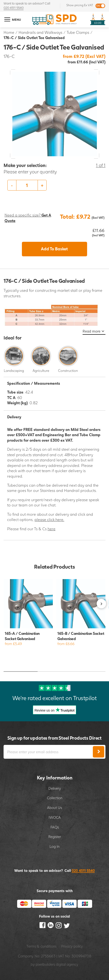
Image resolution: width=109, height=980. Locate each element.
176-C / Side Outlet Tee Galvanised (34, 38)
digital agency (67, 964)
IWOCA (55, 817)
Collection (55, 798)
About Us (54, 808)
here (52, 529)
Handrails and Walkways (40, 32)
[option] (54, 185)
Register (55, 837)
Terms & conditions (41, 946)
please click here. (49, 519)
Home (9, 32)
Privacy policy (72, 946)
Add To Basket (54, 249)
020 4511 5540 (14, 8)
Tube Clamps (78, 32)
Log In (54, 846)
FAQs (55, 827)
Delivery (55, 788)
